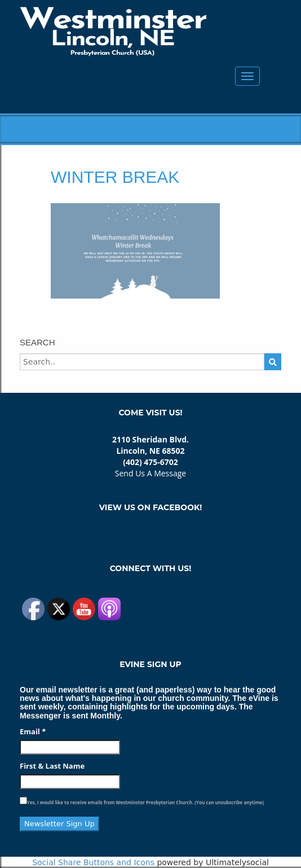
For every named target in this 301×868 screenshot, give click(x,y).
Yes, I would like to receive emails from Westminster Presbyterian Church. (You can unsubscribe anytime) (145, 802)
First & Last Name (52, 766)
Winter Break (115, 177)
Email (33, 731)
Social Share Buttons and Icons (93, 862)
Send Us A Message (150, 473)
